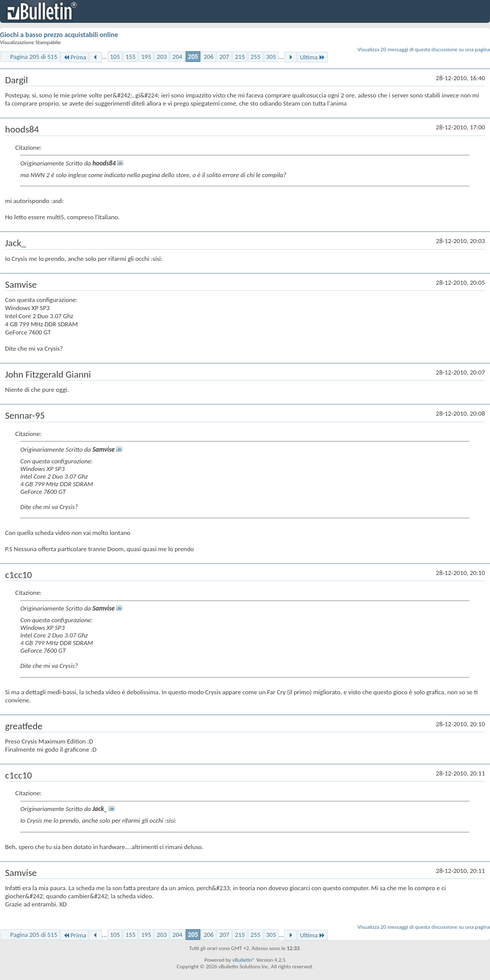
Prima (75, 57)
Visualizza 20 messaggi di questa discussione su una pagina (424, 49)
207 (224, 57)
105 (115, 57)
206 (208, 57)
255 (256, 57)
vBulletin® (244, 960)
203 (162, 57)
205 (193, 57)
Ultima (312, 57)
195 (146, 57)
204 (178, 57)
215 (240, 57)
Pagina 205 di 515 (34, 57)
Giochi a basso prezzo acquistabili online (59, 35)
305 (271, 57)
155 (130, 57)
